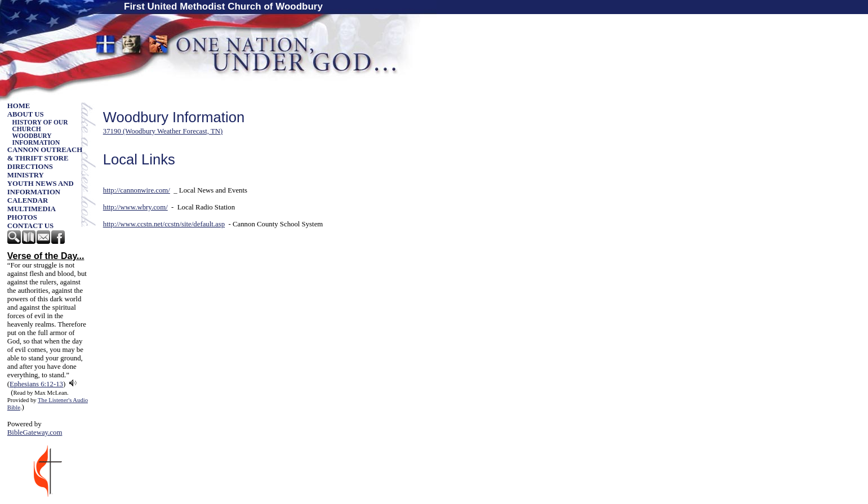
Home (19, 106)
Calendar (28, 200)
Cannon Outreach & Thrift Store (45, 154)
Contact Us (30, 226)
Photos (22, 217)
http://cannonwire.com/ (137, 190)
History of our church (40, 126)
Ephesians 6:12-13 (36, 384)
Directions (30, 167)
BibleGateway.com (35, 432)
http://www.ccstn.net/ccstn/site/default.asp (164, 224)
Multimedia (32, 209)
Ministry (26, 175)
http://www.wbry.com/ (135, 207)
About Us (26, 114)
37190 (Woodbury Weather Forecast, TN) (163, 131)
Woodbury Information (36, 139)
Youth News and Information (41, 188)
